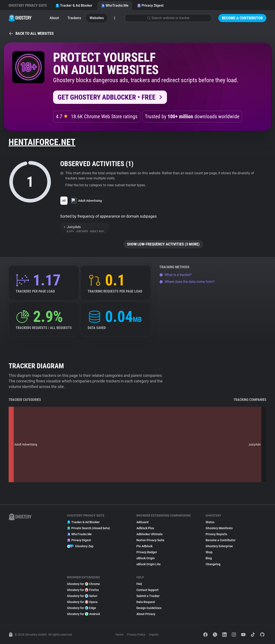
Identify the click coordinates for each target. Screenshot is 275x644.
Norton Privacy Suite (150, 540)
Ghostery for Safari (82, 596)
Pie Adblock (144, 546)
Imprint (154, 635)
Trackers (74, 18)
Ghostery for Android (83, 614)
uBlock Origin (146, 558)
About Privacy (146, 614)
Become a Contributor (242, 18)
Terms (119, 635)
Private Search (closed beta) (89, 528)
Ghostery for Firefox (83, 590)
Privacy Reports (216, 534)
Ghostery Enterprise (219, 546)
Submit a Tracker (148, 596)
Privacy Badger (147, 552)
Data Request (146, 602)
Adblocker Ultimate (150, 534)
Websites (97, 18)
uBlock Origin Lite (149, 564)
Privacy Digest (150, 5)
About (54, 18)
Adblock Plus (145, 528)
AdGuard (142, 522)
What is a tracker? (176, 275)
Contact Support (147, 590)
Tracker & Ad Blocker (74, 5)
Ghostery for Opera (82, 602)
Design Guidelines (149, 608)
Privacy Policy (136, 635)
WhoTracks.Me (115, 5)
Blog (209, 558)
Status (210, 522)
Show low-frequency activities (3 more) (163, 244)
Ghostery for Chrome (83, 584)
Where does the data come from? (187, 282)
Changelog (213, 564)
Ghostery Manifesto (219, 528)
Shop (209, 552)
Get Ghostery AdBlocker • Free (107, 97)
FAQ (139, 584)
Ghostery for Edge (82, 608)
